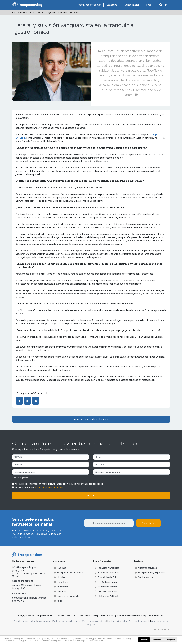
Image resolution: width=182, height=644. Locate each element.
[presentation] (105, 535)
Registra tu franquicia (117, 621)
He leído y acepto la (40, 487)
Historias (60, 591)
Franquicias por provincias (69, 573)
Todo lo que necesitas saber (67, 621)
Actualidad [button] (112, 5)
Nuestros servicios (146, 568)
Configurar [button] (170, 640)
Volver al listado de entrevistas (91, 419)
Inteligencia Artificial (106, 596)
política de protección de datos (49, 487)
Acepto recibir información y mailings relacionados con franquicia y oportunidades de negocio (59, 484)
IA (166, 5)
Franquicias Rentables (107, 573)
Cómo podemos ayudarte (94, 621)
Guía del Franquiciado (67, 596)
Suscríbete (148, 523)
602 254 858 (19, 588)
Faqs (149, 5)
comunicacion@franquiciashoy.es (29, 598)
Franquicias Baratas (106, 587)
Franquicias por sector (89, 5)
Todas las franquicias (107, 568)
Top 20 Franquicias (106, 582)
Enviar (91, 496)
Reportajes (61, 582)
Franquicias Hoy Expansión (150, 573)
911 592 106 (18, 571)
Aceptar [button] (144, 640)
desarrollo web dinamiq (162, 629)
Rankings (60, 568)
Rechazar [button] (156, 640)
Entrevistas (61, 587)
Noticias (60, 577)
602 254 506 (19, 601)
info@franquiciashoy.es (24, 567)
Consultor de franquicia (24, 621)
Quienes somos (44, 621)
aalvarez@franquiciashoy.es (27, 585)
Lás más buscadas (106, 591)
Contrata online (144, 577)
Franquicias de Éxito (106, 577)
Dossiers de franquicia (139, 621)
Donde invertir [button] (132, 5)
